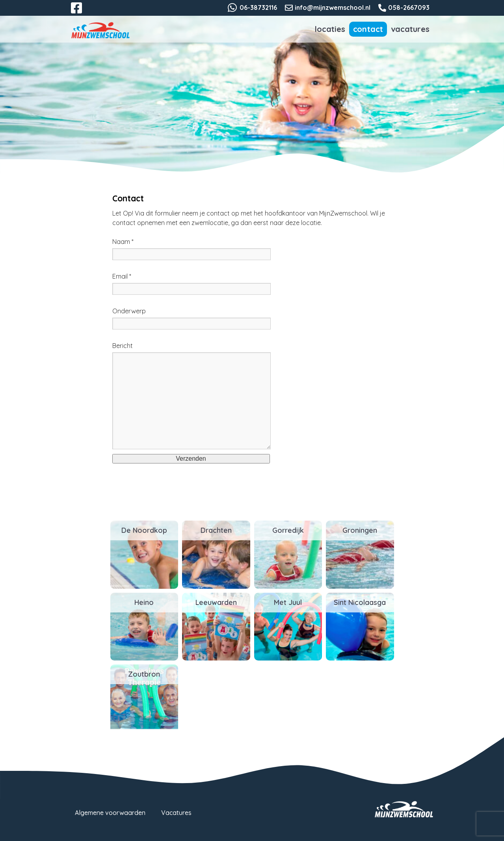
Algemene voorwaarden (110, 813)
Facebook (82, 13)
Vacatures (410, 29)
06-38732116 (258, 7)
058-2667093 (409, 7)
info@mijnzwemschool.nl (333, 7)
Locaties (330, 29)
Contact (368, 29)
